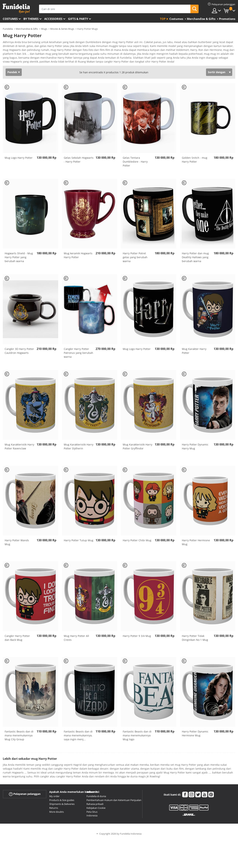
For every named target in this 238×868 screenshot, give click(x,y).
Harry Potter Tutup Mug (79, 542)
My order (54, 797)
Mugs (44, 29)
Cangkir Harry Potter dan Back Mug (17, 639)
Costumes (10, 19)
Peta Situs (92, 813)
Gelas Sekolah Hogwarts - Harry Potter (79, 161)
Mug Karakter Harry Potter (194, 352)
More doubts (57, 813)
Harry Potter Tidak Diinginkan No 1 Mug (195, 639)
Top (163, 19)
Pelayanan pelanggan (25, 795)
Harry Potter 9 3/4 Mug (137, 637)
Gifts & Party (78, 19)
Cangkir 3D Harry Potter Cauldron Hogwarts (19, 352)
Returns (54, 809)
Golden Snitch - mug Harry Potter (195, 161)
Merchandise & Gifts (27, 29)
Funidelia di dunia (96, 797)
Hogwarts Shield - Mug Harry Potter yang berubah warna (19, 258)
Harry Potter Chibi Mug (137, 542)
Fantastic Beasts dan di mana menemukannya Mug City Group (19, 737)
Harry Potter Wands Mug (17, 544)
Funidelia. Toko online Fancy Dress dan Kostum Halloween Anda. (16, 9)
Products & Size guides (62, 801)
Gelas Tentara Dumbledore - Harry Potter (135, 163)
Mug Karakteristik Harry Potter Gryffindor (138, 448)
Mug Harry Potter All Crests (76, 639)
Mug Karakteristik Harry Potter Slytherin (79, 448)
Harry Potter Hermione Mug (196, 544)
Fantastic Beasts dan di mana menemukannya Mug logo (137, 737)
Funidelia (8, 29)
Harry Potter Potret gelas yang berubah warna (135, 258)
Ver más (12, 62)
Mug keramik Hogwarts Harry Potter (78, 257)
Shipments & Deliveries (62, 805)
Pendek (12, 73)
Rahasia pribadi (95, 805)
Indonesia (92, 817)
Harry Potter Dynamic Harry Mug (195, 448)
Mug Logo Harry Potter (19, 159)
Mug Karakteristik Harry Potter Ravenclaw (19, 448)
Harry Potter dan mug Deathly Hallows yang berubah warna (195, 258)
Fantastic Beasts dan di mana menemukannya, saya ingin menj (78, 737)
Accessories (53, 19)
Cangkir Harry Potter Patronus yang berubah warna (78, 354)
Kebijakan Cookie (96, 809)
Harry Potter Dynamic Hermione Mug (195, 735)
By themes (31, 19)
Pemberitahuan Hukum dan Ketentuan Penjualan (114, 801)
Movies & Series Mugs (62, 29)
